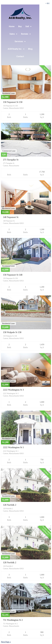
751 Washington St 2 (13, 620)
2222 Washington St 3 (13, 390)
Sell (28, 26)
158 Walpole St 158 (12, 332)
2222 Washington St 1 (13, 447)
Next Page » (6, 642)
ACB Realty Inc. (16, 49)
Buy (20, 26)
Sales (13, 34)
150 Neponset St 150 (13, 102)
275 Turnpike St (11, 160)
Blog (30, 49)
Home (12, 26)
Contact (20, 56)
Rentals (26, 34)
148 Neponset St (11, 217)
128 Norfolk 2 (10, 505)
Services (20, 41)
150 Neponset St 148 (13, 275)
